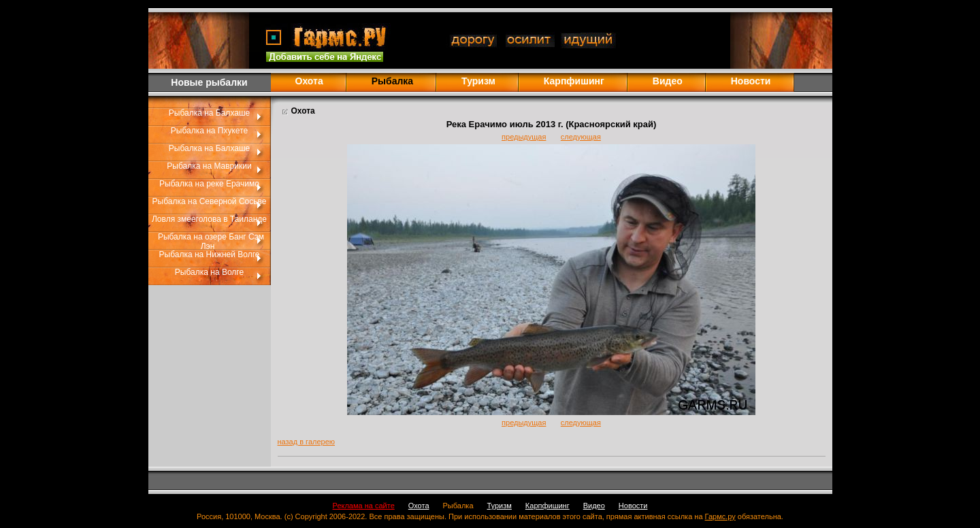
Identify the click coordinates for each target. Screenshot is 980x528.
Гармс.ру (720, 516)
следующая (581, 137)
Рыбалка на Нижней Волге (210, 254)
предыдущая (524, 137)
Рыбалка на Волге (209, 272)
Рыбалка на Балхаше (209, 113)
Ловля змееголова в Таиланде (209, 219)
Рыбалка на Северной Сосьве (210, 201)
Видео (668, 81)
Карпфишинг (574, 81)
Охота (309, 81)
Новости (751, 81)
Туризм (478, 81)
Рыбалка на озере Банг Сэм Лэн (211, 242)
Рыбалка (458, 506)
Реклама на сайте (364, 506)
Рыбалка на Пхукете (209, 131)
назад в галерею (307, 442)
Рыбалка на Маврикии (209, 166)
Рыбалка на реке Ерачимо (209, 184)
